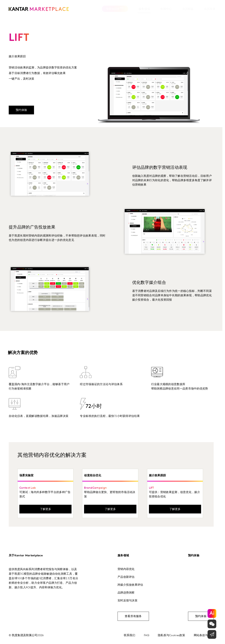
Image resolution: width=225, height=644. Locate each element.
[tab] (152, 10)
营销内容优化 (126, 569)
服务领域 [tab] (130, 9)
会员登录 (196, 9)
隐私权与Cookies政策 (171, 635)
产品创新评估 (126, 577)
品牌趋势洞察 (126, 593)
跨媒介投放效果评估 (130, 585)
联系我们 (130, 635)
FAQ (147, 635)
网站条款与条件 (204, 635)
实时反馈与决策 (127, 601)
